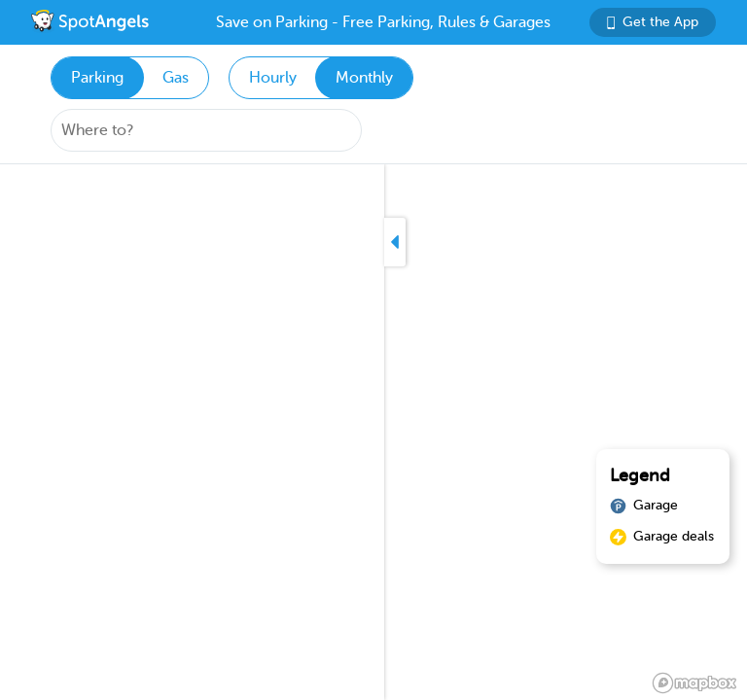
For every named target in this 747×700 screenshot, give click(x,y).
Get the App (653, 22)
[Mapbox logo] (694, 683)
